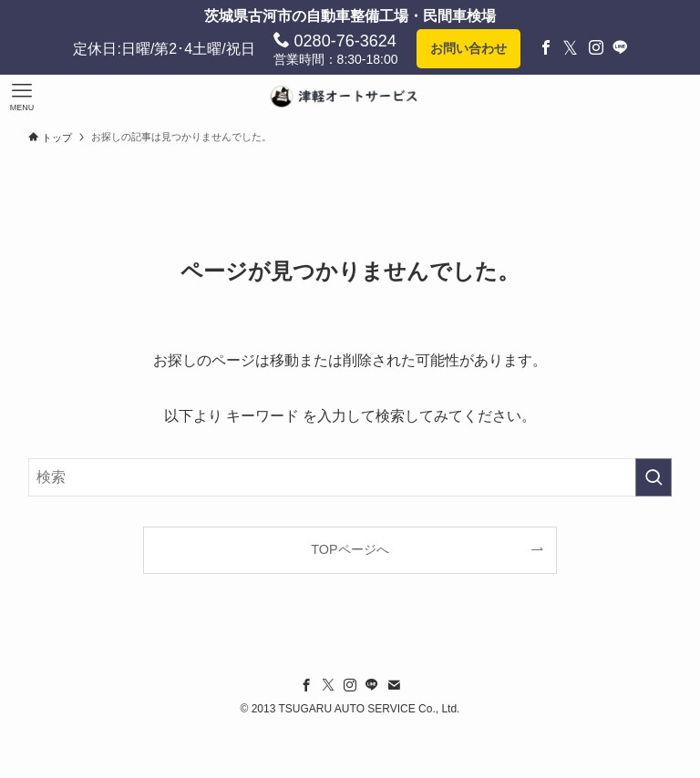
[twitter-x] (328, 685)
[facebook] (306, 685)
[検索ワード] (350, 477)
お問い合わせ (468, 48)
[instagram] (350, 685)
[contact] (394, 685)
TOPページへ (350, 549)
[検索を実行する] (654, 477)
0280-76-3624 (335, 41)
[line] (372, 685)
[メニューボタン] (22, 97)
